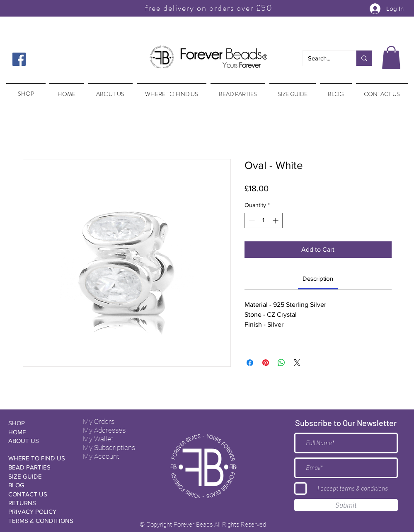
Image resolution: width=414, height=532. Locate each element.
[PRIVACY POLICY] (38, 512)
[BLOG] (38, 485)
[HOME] (38, 432)
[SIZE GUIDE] (38, 476)
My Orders (99, 421)
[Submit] (346, 505)
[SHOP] (38, 423)
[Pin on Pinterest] (266, 363)
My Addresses (104, 430)
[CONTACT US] (38, 494)
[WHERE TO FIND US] (38, 458)
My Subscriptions (109, 448)
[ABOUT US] (38, 441)
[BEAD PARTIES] (38, 467)
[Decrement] (251, 220)
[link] (318, 278)
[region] (25, 90)
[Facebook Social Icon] (19, 59)
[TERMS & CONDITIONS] (41, 521)
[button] (391, 57)
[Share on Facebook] (250, 363)
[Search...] (323, 58)
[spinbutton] (264, 220)
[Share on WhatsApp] (281, 363)
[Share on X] (297, 363)
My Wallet (98, 439)
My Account (101, 456)
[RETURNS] (38, 503)
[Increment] (276, 220)
